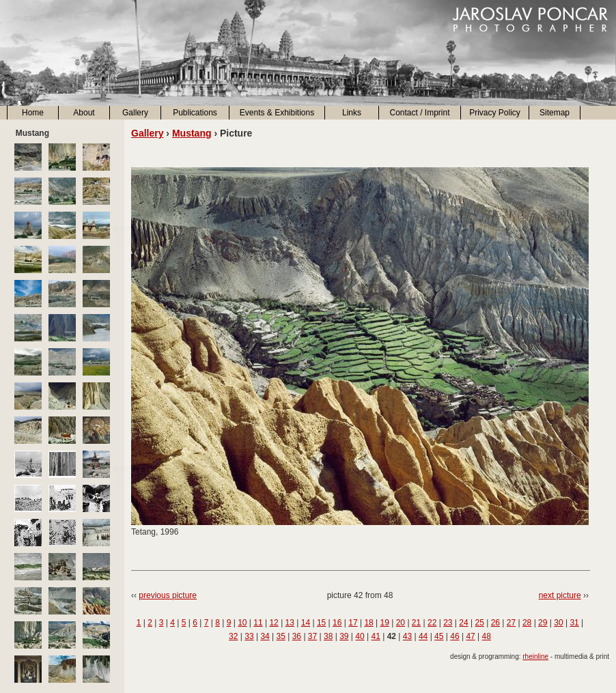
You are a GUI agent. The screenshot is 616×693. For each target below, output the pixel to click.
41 (375, 636)
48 (487, 636)
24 (463, 623)
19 (385, 623)
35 (281, 636)
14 (306, 623)
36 (297, 636)
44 (423, 636)
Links (352, 113)
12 (274, 623)
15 (321, 623)
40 (360, 636)
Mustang (192, 133)
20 (401, 623)
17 (353, 623)
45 (439, 636)
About (84, 113)
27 (511, 623)
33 (249, 636)
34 (265, 636)
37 (312, 636)
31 (574, 623)
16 (337, 623)
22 (432, 623)
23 (448, 623)
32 (233, 636)
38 (328, 636)
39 (344, 636)
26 (495, 623)
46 (454, 636)
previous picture (168, 595)
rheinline (535, 656)
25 (479, 623)
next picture (560, 595)
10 (242, 623)
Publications (195, 113)
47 (470, 636)
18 (368, 623)
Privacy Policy (495, 113)
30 (558, 623)
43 (407, 636)
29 (543, 623)
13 (290, 623)
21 (416, 623)
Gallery (135, 113)
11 (258, 623)
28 (527, 623)
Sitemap (555, 113)
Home (33, 113)
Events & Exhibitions (277, 113)
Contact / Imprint (419, 113)
